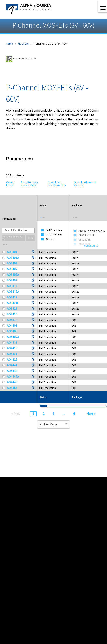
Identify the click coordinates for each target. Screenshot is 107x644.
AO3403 (12, 263)
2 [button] (44, 414)
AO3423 (12, 309)
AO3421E (13, 303)
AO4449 (12, 382)
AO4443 (12, 371)
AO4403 (12, 326)
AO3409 (12, 280)
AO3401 (12, 252)
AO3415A (13, 292)
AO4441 (12, 365)
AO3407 (12, 269)
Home (9, 44)
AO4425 (12, 360)
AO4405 (12, 331)
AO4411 (12, 343)
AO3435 (12, 314)
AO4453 (12, 388)
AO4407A (13, 337)
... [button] (64, 414)
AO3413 (12, 286)
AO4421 (12, 354)
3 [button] (54, 414)
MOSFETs (23, 44)
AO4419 (12, 348)
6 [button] (74, 414)
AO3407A (13, 275)
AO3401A (13, 258)
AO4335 (12, 320)
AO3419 (12, 297)
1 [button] (33, 414)
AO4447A (13, 377)
